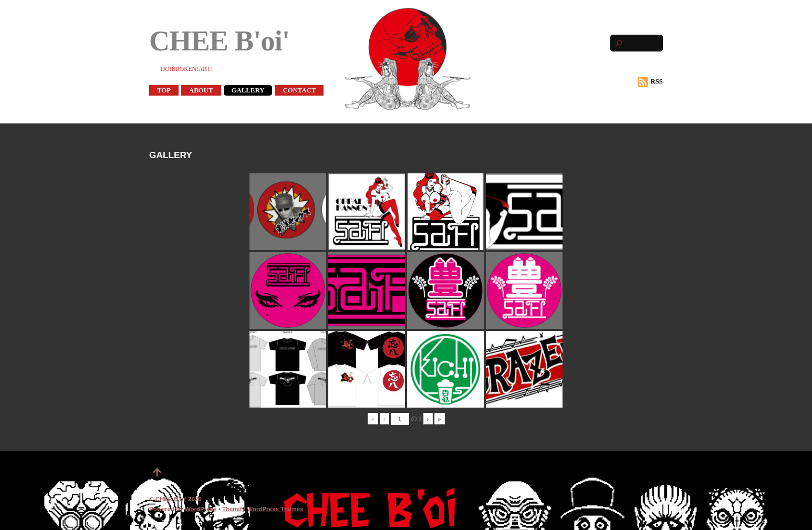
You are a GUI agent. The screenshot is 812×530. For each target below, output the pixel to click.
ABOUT (201, 90)
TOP (164, 90)
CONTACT (299, 90)
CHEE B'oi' (171, 499)
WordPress (201, 509)
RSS (650, 82)
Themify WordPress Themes (263, 509)
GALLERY (248, 90)
